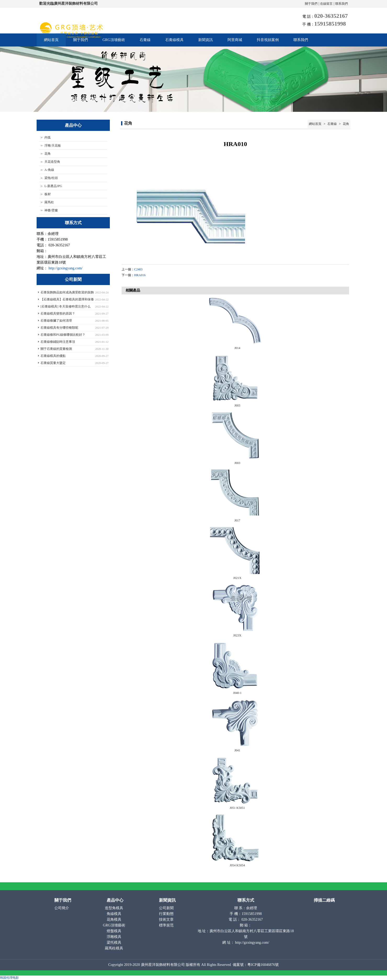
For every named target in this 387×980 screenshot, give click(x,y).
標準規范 (167, 925)
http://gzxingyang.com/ (66, 268)
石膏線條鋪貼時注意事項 (58, 342)
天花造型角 (52, 162)
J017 (237, 520)
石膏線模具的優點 (53, 356)
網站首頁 (51, 40)
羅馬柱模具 (115, 948)
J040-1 (237, 693)
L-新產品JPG (53, 186)
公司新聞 (167, 908)
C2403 (138, 269)
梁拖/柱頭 (51, 178)
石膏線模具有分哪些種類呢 (59, 328)
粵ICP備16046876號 (263, 965)
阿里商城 (235, 40)
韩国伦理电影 (9, 978)
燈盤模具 (115, 931)
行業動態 (167, 914)
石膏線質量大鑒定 (53, 363)
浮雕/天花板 (53, 146)
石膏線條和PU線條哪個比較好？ (63, 335)
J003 (237, 405)
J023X (237, 635)
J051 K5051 (237, 808)
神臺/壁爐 (51, 210)
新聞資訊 (206, 40)
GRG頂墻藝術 (114, 40)
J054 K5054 (237, 865)
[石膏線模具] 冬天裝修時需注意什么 (66, 306)
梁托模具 (115, 943)
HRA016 (140, 275)
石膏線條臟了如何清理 (56, 321)
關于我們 (311, 4)
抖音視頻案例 (268, 40)
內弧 (48, 137)
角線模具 (115, 914)
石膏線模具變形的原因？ (58, 314)
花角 (346, 124)
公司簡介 (62, 908)
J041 (237, 750)
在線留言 (326, 4)
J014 (237, 348)
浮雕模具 (115, 937)
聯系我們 (342, 4)
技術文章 (167, 920)
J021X (237, 578)
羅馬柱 (49, 202)
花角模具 (115, 920)
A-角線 (49, 170)
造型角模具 (115, 908)
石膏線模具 (174, 40)
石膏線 (145, 40)
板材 (48, 194)
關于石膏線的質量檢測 (56, 349)
